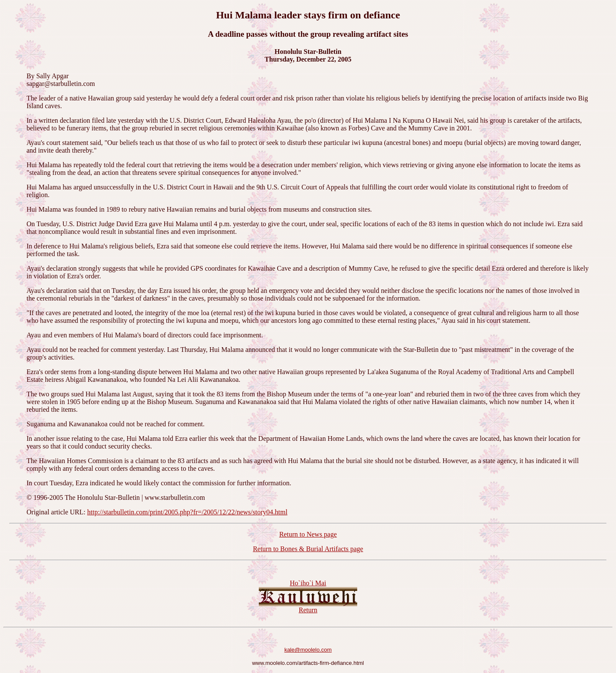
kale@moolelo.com (308, 650)
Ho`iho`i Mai (308, 583)
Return (308, 610)
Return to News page (308, 534)
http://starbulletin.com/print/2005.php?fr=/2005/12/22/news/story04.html (187, 512)
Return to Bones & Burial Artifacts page (308, 549)
